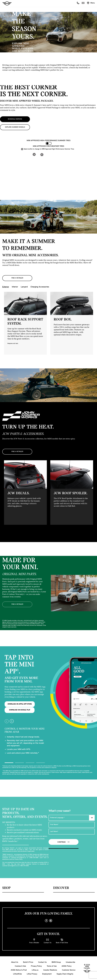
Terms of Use (52, 966)
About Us (15, 962)
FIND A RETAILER (17, 278)
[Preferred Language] (72, 817)
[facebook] (46, 920)
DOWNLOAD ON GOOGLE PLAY (20, 710)
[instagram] (51, 920)
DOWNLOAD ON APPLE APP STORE (20, 704)
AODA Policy (67, 966)
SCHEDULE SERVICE (15, 119)
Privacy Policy (36, 966)
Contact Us (42, 962)
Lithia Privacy (32, 974)
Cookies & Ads (20, 966)
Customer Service (69, 970)
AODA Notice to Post (19, 970)
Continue (64, 841)
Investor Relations (50, 970)
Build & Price (28, 962)
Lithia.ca (35, 970)
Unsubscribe (70, 962)
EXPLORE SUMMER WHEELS (15, 127)
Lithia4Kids (17, 974)
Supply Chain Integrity (65, 974)
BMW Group (56, 962)
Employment (47, 974)
